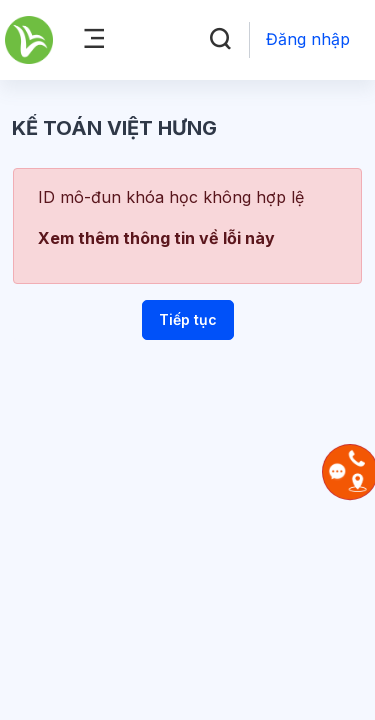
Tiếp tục (188, 319)
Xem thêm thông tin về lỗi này (156, 238)
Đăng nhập (308, 39)
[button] (220, 40)
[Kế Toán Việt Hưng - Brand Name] (29, 40)
